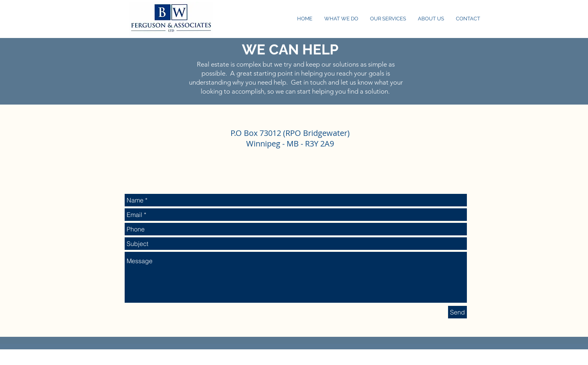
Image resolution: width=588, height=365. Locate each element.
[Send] (457, 312)
